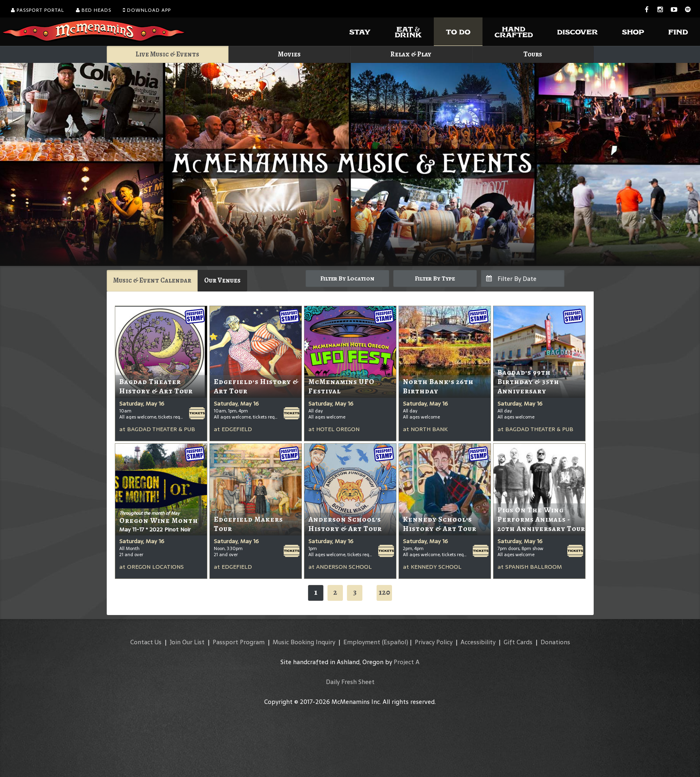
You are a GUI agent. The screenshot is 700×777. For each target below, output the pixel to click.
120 (384, 592)
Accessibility (478, 642)
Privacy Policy (434, 642)
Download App (147, 10)
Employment (362, 642)
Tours (533, 54)
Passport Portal (38, 10)
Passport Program (239, 642)
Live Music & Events (167, 54)
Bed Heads (94, 10)
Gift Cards (518, 642)
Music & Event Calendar (152, 280)
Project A (407, 662)
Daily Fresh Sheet (350, 682)
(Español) (395, 642)
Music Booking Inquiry (304, 642)
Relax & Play (411, 54)
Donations (555, 642)
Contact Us (146, 642)
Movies (289, 54)
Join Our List (187, 642)
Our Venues (222, 280)
